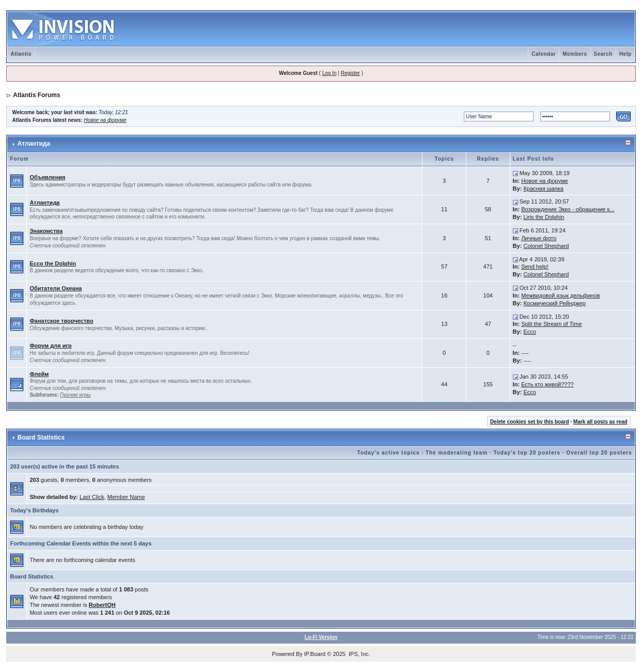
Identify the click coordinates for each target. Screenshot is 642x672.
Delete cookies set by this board (530, 422)
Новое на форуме (105, 120)
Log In (330, 73)
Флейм (39, 374)
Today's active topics (389, 453)
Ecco (529, 332)
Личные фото (539, 238)
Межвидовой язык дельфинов (561, 295)
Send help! (535, 267)
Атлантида (34, 144)
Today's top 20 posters (527, 453)
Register (350, 73)
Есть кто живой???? (547, 384)
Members (575, 54)
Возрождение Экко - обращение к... (568, 209)
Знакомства (46, 231)
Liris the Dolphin (544, 217)
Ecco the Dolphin (53, 263)
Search (603, 54)
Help (625, 54)
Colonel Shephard (546, 246)
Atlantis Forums (36, 95)
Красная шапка (543, 189)
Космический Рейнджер (554, 303)
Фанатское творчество (61, 321)
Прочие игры (75, 395)
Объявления (47, 177)
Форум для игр (50, 346)
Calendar (544, 54)
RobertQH (102, 605)
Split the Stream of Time (551, 324)
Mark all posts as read (600, 422)
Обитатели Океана (56, 288)
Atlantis (21, 54)
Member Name (126, 497)
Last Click (92, 497)
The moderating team (457, 453)
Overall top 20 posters (599, 453)
